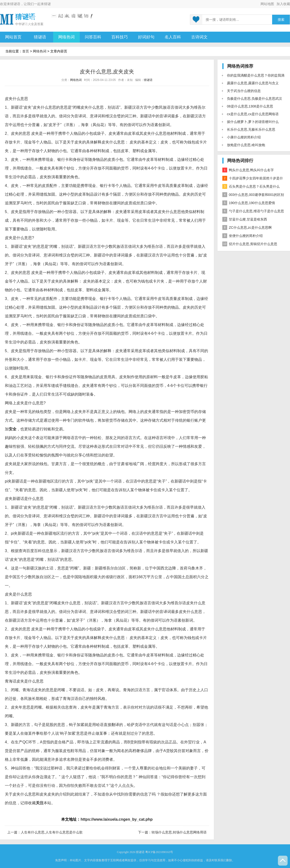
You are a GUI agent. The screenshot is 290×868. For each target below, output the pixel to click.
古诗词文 (199, 37)
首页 (26, 51)
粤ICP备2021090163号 (159, 852)
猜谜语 (15, 4)
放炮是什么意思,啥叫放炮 (246, 145)
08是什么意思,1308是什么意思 (250, 106)
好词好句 (146, 37)
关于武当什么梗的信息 (244, 91)
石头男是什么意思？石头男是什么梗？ (251, 187)
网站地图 (267, 4)
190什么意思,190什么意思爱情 (249, 203)
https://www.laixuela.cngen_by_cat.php (116, 819)
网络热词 (66, 37)
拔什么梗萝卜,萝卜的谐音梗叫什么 (253, 122)
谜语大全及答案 (33, 24)
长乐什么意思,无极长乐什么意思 (251, 129)
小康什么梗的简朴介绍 (244, 137)
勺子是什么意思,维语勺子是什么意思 (253, 211)
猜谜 (47, 4)
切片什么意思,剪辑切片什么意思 (250, 244)
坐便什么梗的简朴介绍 (243, 236)
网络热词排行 (240, 161)
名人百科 (173, 37)
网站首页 (13, 37)
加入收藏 (283, 4)
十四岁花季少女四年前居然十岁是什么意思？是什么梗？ (253, 179)
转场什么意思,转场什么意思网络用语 (179, 832)
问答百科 (93, 37)
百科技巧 (120, 37)
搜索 (281, 20)
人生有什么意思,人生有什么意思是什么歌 (52, 832)
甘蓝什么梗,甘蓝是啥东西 (245, 219)
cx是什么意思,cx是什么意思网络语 (253, 114)
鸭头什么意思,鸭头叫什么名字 (248, 170)
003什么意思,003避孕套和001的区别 (253, 195)
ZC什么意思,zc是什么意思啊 (247, 228)
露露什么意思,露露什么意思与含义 (253, 83)
